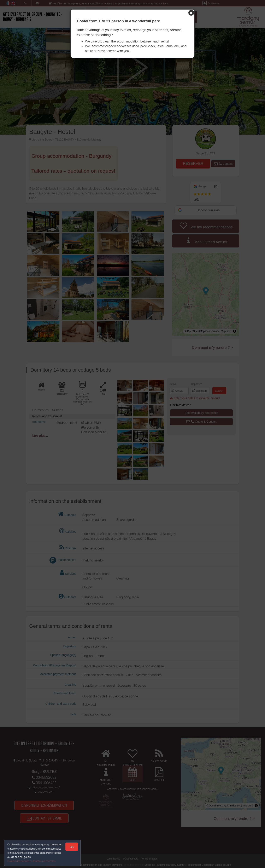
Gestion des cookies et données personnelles (31, 861)
